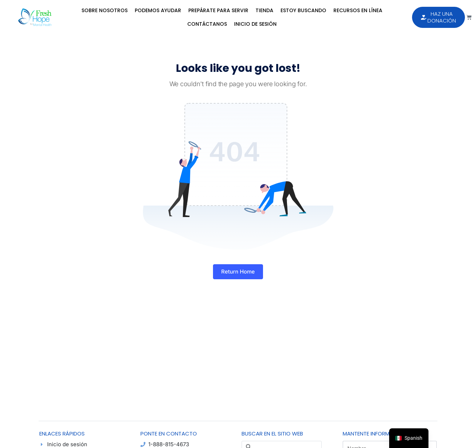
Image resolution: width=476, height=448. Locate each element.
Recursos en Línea (358, 10)
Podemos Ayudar (158, 10)
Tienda (264, 10)
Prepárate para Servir (218, 10)
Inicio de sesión (255, 24)
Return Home (238, 272)
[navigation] (409, 438)
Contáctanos (207, 24)
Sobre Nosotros (105, 10)
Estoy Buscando (303, 10)
